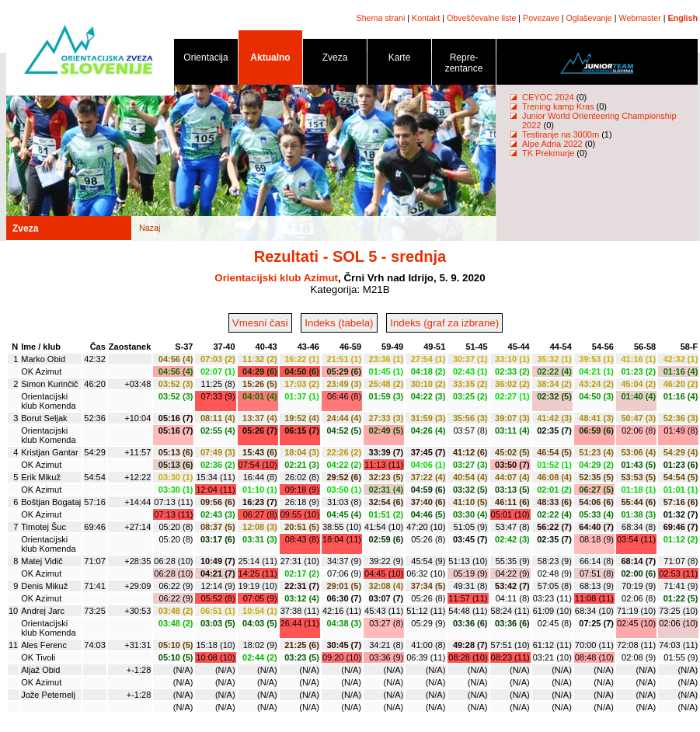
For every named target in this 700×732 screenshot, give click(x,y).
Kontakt (426, 18)
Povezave (541, 18)
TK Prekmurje (548, 153)
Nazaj (150, 228)
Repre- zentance (464, 66)
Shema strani (381, 18)
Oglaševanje (589, 18)
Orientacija (206, 60)
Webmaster (640, 18)
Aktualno (270, 60)
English (683, 18)
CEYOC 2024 (548, 97)
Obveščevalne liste (481, 18)
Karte (399, 60)
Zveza (335, 60)
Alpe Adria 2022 (552, 144)
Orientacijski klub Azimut (276, 278)
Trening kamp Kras (558, 106)
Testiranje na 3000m (562, 134)
